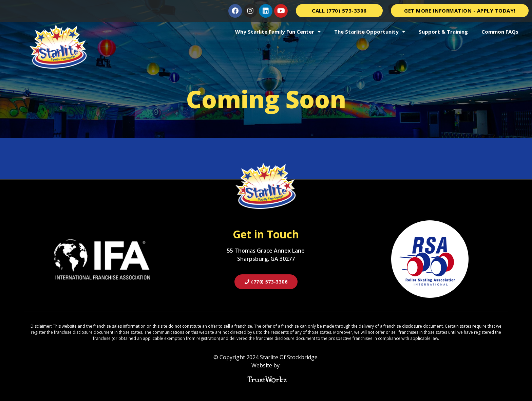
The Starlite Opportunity (370, 32)
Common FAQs (500, 32)
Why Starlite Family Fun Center (278, 32)
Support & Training (443, 32)
